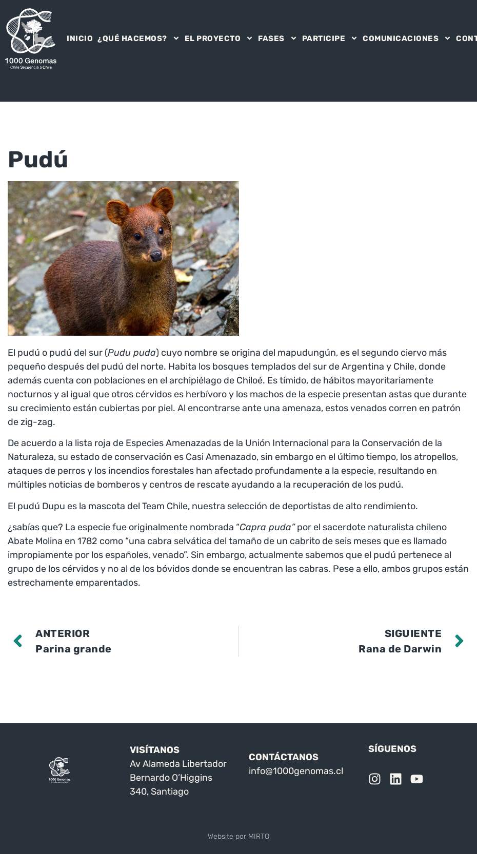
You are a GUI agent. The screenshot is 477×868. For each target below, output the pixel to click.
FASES (278, 38)
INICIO (80, 38)
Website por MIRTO (239, 836)
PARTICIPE (330, 38)
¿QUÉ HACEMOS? (139, 38)
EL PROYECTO (219, 38)
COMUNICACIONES (407, 38)
